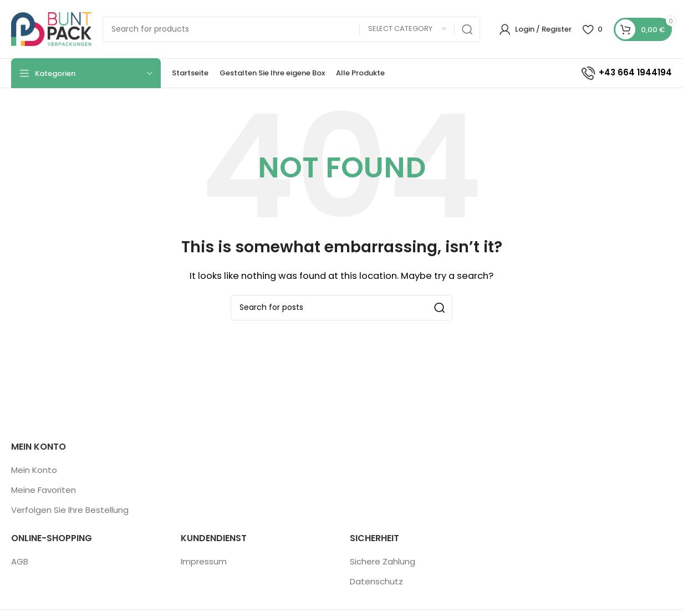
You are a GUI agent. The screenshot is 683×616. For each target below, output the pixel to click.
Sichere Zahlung (383, 561)
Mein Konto (34, 470)
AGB (20, 561)
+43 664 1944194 (626, 72)
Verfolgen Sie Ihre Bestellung (70, 510)
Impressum (204, 561)
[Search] (291, 29)
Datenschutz (376, 581)
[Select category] (407, 29)
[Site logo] (51, 29)
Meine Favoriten (44, 490)
